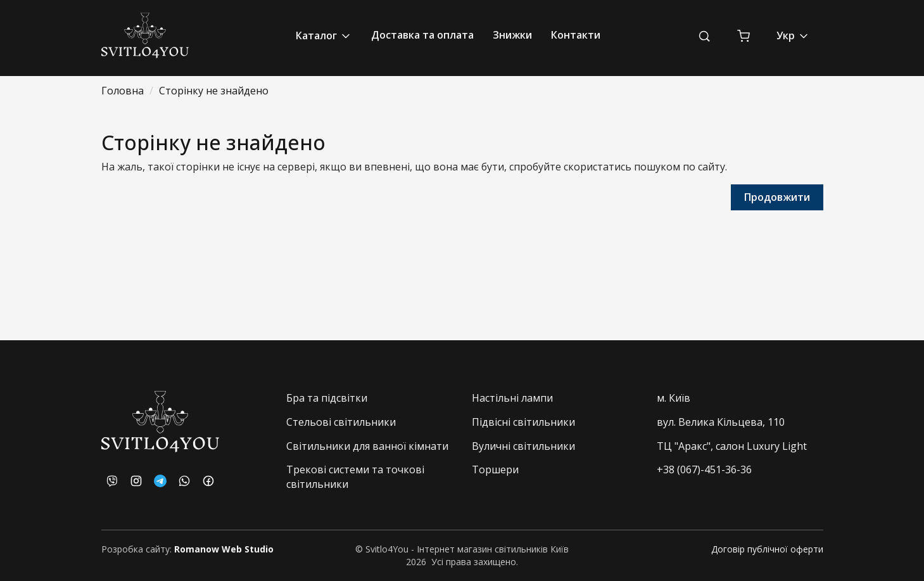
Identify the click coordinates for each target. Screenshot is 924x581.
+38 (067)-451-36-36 (704, 469)
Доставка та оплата (422, 35)
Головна (123, 91)
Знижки (512, 35)
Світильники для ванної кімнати (367, 446)
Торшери (495, 469)
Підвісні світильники (523, 422)
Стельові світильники (341, 422)
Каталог (324, 36)
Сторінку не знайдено (214, 91)
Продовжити (777, 197)
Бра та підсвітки (327, 398)
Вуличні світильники (523, 446)
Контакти (576, 35)
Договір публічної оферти (767, 549)
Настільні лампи (512, 398)
